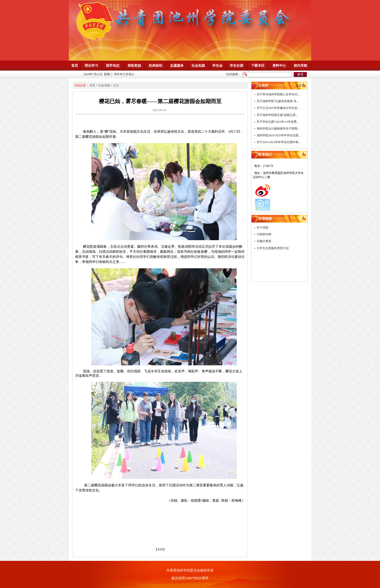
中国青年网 (264, 234)
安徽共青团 (264, 241)
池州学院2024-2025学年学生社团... (279, 135)
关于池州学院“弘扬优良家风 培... (278, 101)
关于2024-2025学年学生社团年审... (279, 142)
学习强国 (262, 228)
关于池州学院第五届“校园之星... (277, 115)
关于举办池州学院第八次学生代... (278, 94)
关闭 (160, 549)
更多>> (301, 86)
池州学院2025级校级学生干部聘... (278, 129)
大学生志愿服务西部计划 (273, 248)
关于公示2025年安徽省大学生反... (278, 108)
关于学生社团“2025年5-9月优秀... (278, 122)
